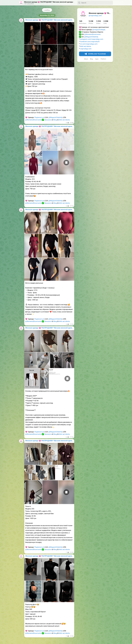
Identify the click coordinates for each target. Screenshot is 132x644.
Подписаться (39, 117)
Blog (92, 59)
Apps (97, 59)
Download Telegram (95, 54)
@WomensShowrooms (92, 34)
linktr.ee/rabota (86, 46)
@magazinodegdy (99, 30)
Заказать (48, 120)
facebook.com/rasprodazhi (90, 42)
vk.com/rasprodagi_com (89, 44)
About (86, 59)
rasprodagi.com (86, 49)
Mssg (55, 120)
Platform (103, 59)
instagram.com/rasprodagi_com (92, 39)
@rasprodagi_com (95, 16)
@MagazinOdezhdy (91, 37)
